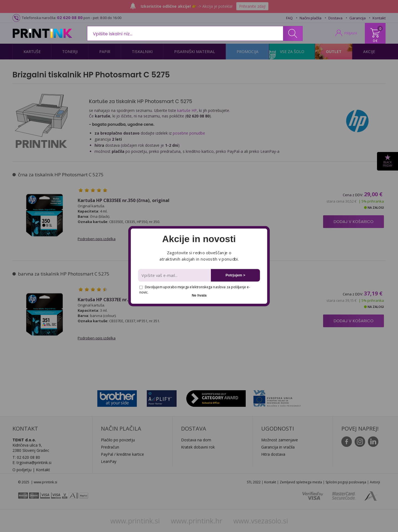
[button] (199, 239)
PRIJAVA (351, 33)
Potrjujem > (235, 275)
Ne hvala (199, 295)
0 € (375, 41)
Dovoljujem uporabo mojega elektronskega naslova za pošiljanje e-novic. (195, 289)
